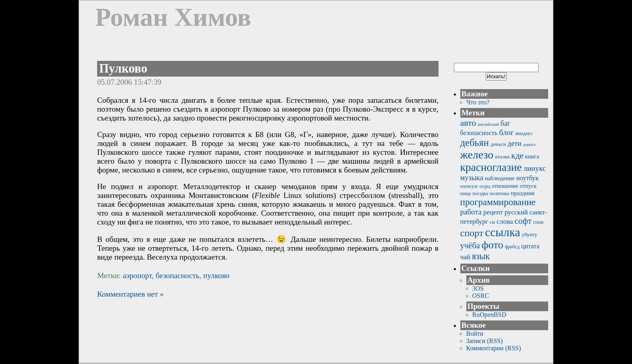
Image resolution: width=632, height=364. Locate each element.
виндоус (524, 133)
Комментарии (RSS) (494, 348)
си (492, 222)
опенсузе (469, 186)
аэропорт (137, 276)
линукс (535, 168)
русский (516, 212)
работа (471, 212)
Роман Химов (173, 17)
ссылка (502, 232)
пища (466, 194)
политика (499, 193)
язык (481, 256)
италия (502, 157)
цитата (530, 246)
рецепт (493, 212)
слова (505, 222)
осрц (485, 186)
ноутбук (528, 178)
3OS (478, 288)
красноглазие (491, 167)
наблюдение (500, 178)
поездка (480, 194)
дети (514, 144)
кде (517, 156)
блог (506, 132)
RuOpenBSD (489, 315)
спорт (472, 233)
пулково (216, 276)
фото (493, 245)
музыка (472, 178)
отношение (505, 186)
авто (468, 123)
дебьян (475, 142)
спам (538, 222)
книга (532, 156)
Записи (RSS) (485, 341)
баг (505, 123)
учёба (470, 245)
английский (488, 124)
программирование (498, 202)
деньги (498, 144)
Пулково (123, 69)
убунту (530, 234)
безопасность (178, 276)
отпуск (528, 186)
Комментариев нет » (130, 294)
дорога (529, 145)
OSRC (481, 296)
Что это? (478, 102)
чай (465, 257)
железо (477, 155)
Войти (475, 334)
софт (523, 221)
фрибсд (512, 247)
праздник (523, 193)
